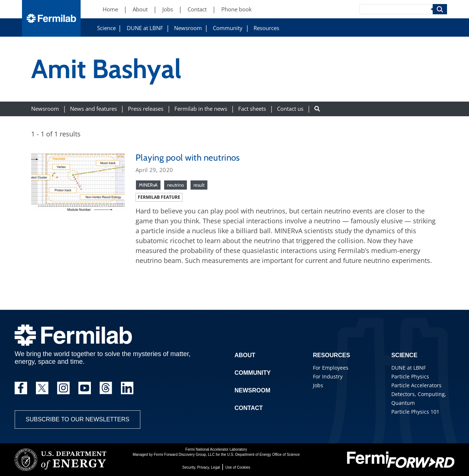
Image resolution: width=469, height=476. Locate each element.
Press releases (146, 109)
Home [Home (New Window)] (110, 9)
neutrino (176, 185)
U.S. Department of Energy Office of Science (263, 455)
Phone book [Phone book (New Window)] (237, 9)
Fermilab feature (159, 197)
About (245, 355)
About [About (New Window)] (140, 9)
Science (106, 28)
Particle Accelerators (416, 385)
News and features (93, 109)
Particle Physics (410, 376)
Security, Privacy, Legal (201, 467)
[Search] (396, 9)
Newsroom (188, 28)
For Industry (328, 376)
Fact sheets (252, 109)
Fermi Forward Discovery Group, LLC (184, 455)
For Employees (331, 368)
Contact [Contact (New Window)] (197, 9)
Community (228, 28)
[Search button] (317, 109)
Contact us (290, 109)
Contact (249, 408)
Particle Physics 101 (415, 412)
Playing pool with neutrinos (188, 158)
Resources (266, 28)
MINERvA (148, 185)
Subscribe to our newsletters (77, 419)
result (199, 185)
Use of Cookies (238, 467)
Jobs (318, 385)
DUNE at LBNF (145, 28)
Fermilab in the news (201, 109)
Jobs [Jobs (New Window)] (168, 9)
